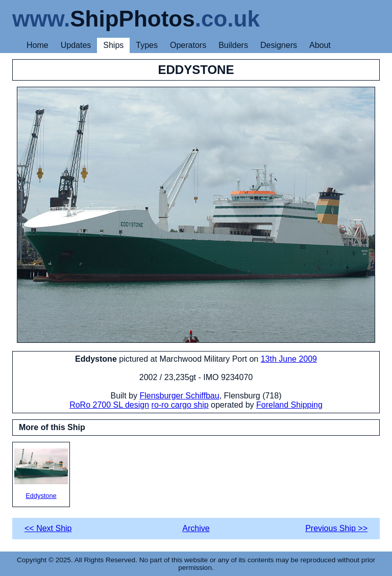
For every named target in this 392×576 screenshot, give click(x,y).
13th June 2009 (289, 359)
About (320, 45)
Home (38, 45)
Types (147, 45)
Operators (188, 45)
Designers (279, 45)
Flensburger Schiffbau (179, 396)
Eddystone (41, 474)
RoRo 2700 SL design (109, 405)
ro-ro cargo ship (180, 405)
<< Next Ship (48, 528)
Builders (233, 45)
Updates (76, 45)
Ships (113, 45)
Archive (196, 528)
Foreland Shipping (289, 405)
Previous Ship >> (336, 528)
